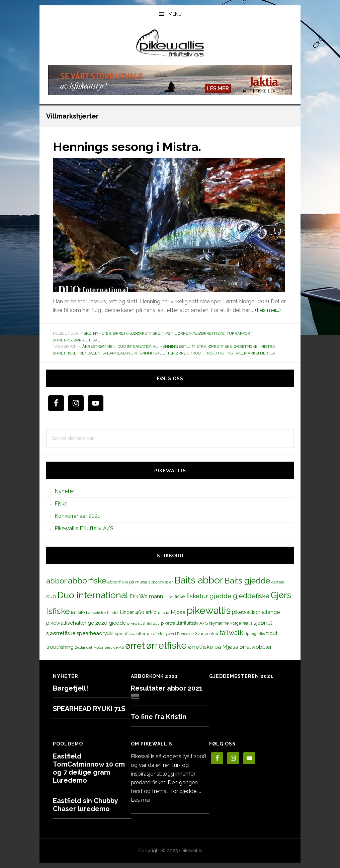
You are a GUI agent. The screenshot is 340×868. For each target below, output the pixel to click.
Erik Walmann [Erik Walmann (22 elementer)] (146, 596)
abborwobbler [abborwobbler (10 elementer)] (161, 582)
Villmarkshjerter (256, 353)
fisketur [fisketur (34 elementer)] (197, 596)
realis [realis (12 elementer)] (247, 623)
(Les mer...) (268, 310)
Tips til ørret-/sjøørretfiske (193, 333)
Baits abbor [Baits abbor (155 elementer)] (199, 580)
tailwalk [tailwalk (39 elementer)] (231, 633)
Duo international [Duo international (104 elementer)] (93, 595)
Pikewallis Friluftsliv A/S (84, 528)
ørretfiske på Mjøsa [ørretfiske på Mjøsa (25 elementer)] (213, 647)
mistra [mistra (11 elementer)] (164, 613)
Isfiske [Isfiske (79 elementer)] (58, 611)
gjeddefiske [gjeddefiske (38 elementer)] (251, 596)
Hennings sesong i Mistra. (127, 147)
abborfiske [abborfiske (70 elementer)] (87, 581)
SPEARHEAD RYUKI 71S (89, 709)
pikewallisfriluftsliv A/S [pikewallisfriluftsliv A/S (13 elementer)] (184, 623)
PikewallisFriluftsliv (170, 45)
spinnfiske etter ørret (164, 353)
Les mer (141, 800)
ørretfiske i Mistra (254, 346)
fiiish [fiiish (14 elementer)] (169, 597)
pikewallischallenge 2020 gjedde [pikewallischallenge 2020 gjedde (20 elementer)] (86, 623)
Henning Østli (175, 346)
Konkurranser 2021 (77, 516)
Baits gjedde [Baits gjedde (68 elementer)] (247, 581)
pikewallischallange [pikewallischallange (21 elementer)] (256, 612)
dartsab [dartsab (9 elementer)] (278, 582)
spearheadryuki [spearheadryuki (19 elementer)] (95, 633)
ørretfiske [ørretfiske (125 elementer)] (166, 645)
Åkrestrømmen (99, 346)
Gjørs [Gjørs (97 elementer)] (281, 595)
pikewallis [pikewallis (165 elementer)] (209, 610)
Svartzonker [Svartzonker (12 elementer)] (207, 634)
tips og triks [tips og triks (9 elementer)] (255, 634)
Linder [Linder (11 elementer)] (113, 613)
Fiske (86, 333)
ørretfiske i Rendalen (77, 353)
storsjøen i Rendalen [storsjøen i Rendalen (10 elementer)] (176, 634)
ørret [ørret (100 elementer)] (135, 646)
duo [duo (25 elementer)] (51, 596)
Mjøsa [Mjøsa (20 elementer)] (178, 612)
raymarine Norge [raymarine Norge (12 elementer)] (225, 623)
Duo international (138, 346)
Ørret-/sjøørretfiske (137, 333)
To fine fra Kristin (159, 717)
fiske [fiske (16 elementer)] (180, 597)
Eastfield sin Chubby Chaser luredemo (85, 805)
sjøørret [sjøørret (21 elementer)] (263, 623)
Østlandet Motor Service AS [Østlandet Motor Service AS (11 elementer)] (99, 647)
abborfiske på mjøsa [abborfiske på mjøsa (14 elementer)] (127, 582)
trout (196, 353)
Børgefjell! (70, 688)
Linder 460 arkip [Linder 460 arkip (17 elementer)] (138, 612)
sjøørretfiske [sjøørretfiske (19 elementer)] (61, 633)
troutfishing (219, 353)
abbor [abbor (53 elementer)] (56, 581)
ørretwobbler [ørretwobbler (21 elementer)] (256, 647)
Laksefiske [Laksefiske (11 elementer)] (96, 613)
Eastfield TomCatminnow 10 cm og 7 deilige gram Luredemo (89, 768)
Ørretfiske (220, 346)
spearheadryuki (120, 353)
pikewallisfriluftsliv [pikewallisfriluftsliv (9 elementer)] (143, 623)
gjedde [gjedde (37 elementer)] (221, 596)
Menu (175, 14)
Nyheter (102, 333)
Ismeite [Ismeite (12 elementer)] (78, 612)
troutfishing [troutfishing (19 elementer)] (60, 647)
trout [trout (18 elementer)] (272, 633)
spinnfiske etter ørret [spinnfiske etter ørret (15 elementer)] (136, 633)
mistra (199, 346)
